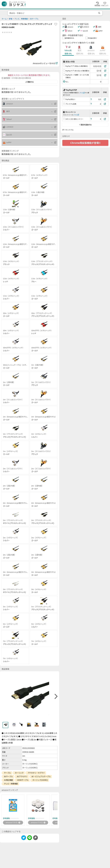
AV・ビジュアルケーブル (41, 776)
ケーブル (7, 773)
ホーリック (19, 773)
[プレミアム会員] (105, 104)
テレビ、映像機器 (21, 19)
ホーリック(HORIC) (40, 780)
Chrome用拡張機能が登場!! (85, 143)
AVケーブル (34, 19)
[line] (30, 838)
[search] (99, 13)
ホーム (4, 19)
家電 (11, 19)
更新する (30, 82)
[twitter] (24, 838)
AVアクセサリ (22, 776)
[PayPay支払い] (105, 99)
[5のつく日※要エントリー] (105, 119)
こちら (82, 93)
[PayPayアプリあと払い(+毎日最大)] (105, 71)
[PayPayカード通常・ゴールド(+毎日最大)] (105, 75)
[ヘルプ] (91, 99)
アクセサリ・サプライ (36, 773)
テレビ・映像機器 (11, 784)
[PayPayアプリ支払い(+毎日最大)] (105, 66)
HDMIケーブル (23, 780)
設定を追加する (85, 125)
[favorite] (56, 24)
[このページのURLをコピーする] (35, 838)
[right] (56, 696)
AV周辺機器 (8, 780)
